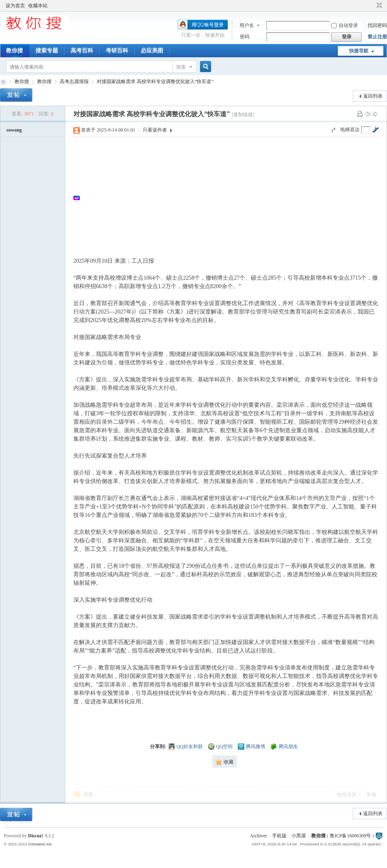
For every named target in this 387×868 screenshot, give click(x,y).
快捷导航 (359, 51)
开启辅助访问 (372, 6)
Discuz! (36, 836)
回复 (88, 795)
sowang (14, 130)
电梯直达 (350, 130)
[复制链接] (243, 115)
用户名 (247, 25)
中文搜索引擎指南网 (3, 82)
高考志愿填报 (74, 82)
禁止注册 (377, 37)
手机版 (279, 836)
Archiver (259, 836)
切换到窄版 (378, 6)
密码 (245, 37)
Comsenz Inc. (41, 844)
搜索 (181, 67)
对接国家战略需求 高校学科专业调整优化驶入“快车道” (155, 82)
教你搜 (15, 51)
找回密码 (377, 25)
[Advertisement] (230, 198)
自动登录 (345, 25)
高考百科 (82, 51)
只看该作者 (155, 130)
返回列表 (373, 96)
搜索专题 (47, 51)
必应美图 (152, 51)
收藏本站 (38, 6)
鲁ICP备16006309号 (351, 836)
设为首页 (15, 6)
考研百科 (117, 51)
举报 (371, 795)
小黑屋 (299, 836)
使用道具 (347, 795)
